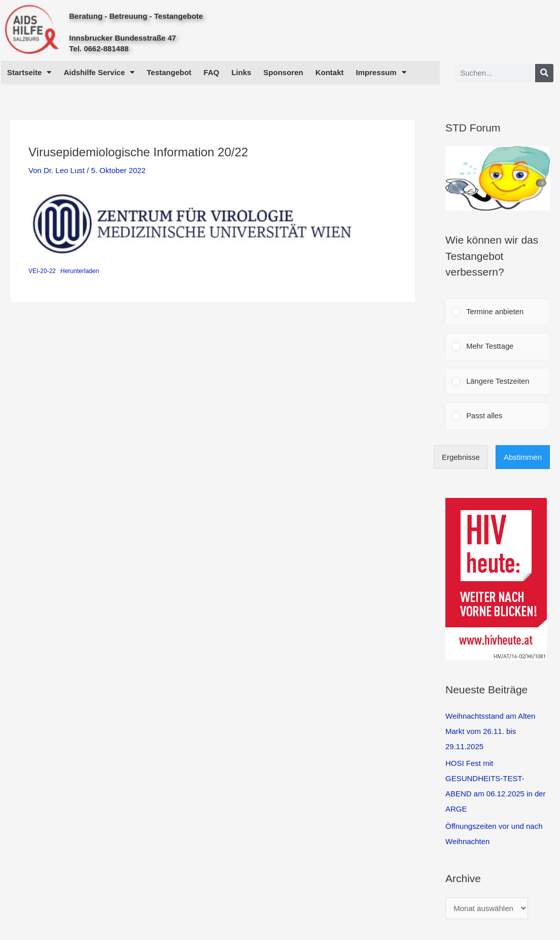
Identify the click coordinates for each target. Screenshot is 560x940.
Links (241, 72)
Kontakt (330, 72)
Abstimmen (523, 459)
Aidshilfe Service (99, 72)
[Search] (544, 73)
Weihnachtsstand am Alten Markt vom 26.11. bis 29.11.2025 (490, 733)
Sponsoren (283, 72)
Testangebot (169, 72)
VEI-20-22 (42, 271)
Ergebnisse (461, 459)
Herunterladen (80, 271)
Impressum (381, 72)
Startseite (29, 72)
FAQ (211, 72)
